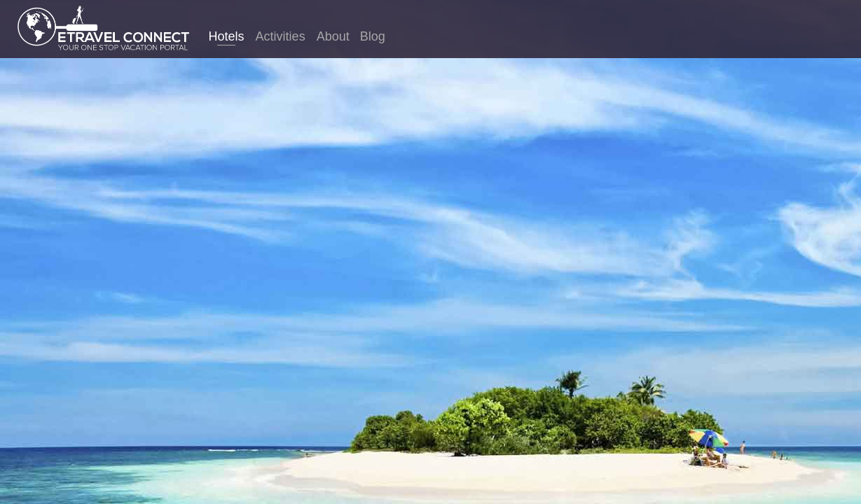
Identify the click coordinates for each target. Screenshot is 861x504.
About (333, 36)
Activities (281, 36)
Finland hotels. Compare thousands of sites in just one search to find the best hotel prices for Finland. (430, 276)
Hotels (227, 36)
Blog (373, 36)
